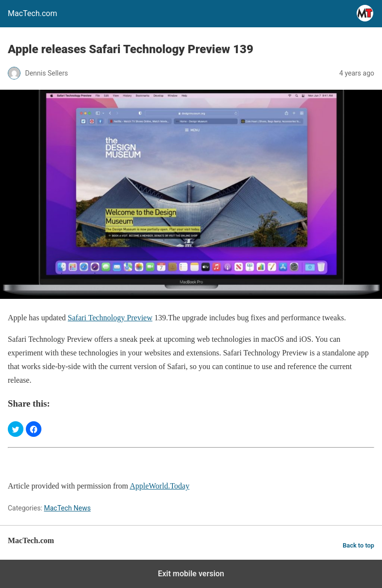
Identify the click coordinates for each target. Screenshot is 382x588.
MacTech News (67, 508)
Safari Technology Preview (110, 318)
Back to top (358, 545)
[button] (16, 429)
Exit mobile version (191, 574)
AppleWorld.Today (159, 486)
